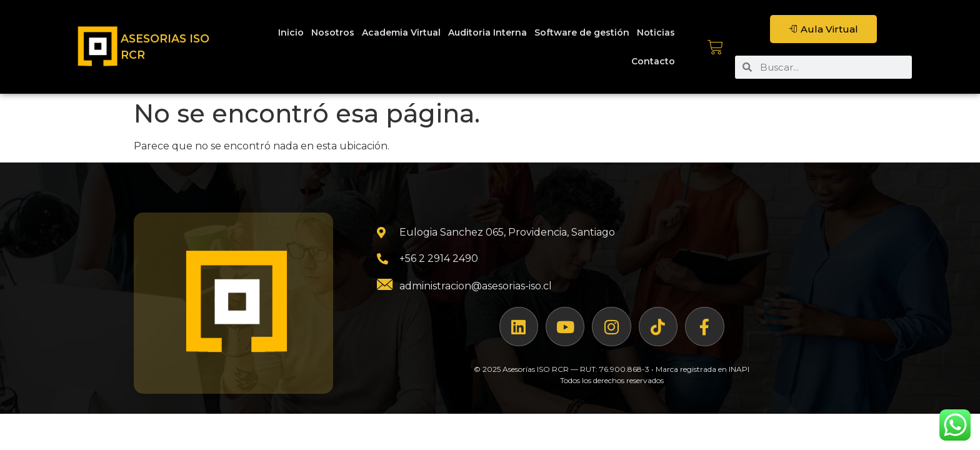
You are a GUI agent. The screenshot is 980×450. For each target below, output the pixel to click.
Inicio (291, 32)
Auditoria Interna (487, 32)
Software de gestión (582, 32)
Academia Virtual (401, 32)
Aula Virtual (823, 29)
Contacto (653, 61)
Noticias (656, 32)
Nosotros (333, 32)
